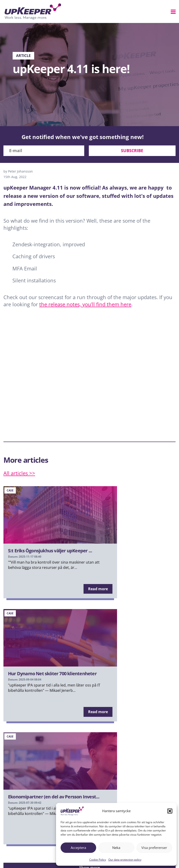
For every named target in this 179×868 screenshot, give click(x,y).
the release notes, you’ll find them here (85, 304)
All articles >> (19, 473)
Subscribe (132, 150)
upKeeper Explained (25, 842)
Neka (116, 848)
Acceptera (78, 848)
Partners (54, 842)
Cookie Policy (98, 860)
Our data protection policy (125, 860)
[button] (170, 811)
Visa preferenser (154, 848)
